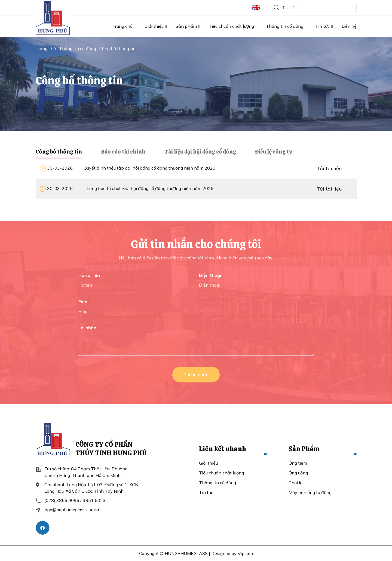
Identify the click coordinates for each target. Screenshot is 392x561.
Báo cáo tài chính (123, 152)
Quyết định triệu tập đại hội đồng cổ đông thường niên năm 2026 (149, 168)
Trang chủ (122, 26)
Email (84, 302)
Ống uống (298, 473)
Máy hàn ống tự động (310, 492)
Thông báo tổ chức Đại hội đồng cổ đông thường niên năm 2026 (148, 188)
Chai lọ (295, 483)
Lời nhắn (87, 328)
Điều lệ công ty (274, 152)
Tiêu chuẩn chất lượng (231, 26)
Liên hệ (349, 26)
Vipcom (245, 553)
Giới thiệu (154, 26)
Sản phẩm (186, 26)
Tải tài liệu (329, 168)
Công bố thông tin (59, 152)
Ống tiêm (298, 463)
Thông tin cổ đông (285, 26)
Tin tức (322, 26)
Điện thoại (210, 275)
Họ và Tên (89, 275)
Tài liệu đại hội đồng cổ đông (200, 152)
